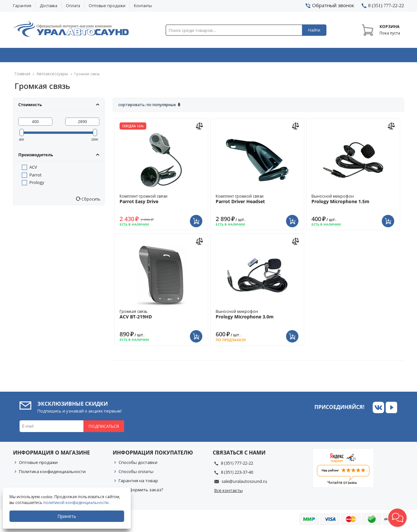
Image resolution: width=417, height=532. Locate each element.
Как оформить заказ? (141, 492)
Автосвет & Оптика (289, 56)
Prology (37, 185)
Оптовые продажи (107, 6)
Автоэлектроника (210, 56)
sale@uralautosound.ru (244, 483)
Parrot (36, 177)
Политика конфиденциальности (52, 474)
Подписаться (104, 428)
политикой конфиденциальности (77, 503)
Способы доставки (138, 465)
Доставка (49, 6)
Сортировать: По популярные (147, 107)
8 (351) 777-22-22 (237, 465)
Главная (22, 76)
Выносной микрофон (353, 201)
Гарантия (22, 6)
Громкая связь (161, 316)
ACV (33, 169)
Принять (67, 516)
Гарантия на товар (138, 483)
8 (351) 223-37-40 (237, 474)
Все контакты (229, 493)
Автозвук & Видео (51, 56)
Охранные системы (131, 56)
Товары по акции (367, 56)
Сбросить (90, 201)
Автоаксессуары (50, 76)
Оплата (73, 6)
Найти (314, 30)
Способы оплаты (136, 474)
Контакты (143, 6)
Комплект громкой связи (161, 201)
